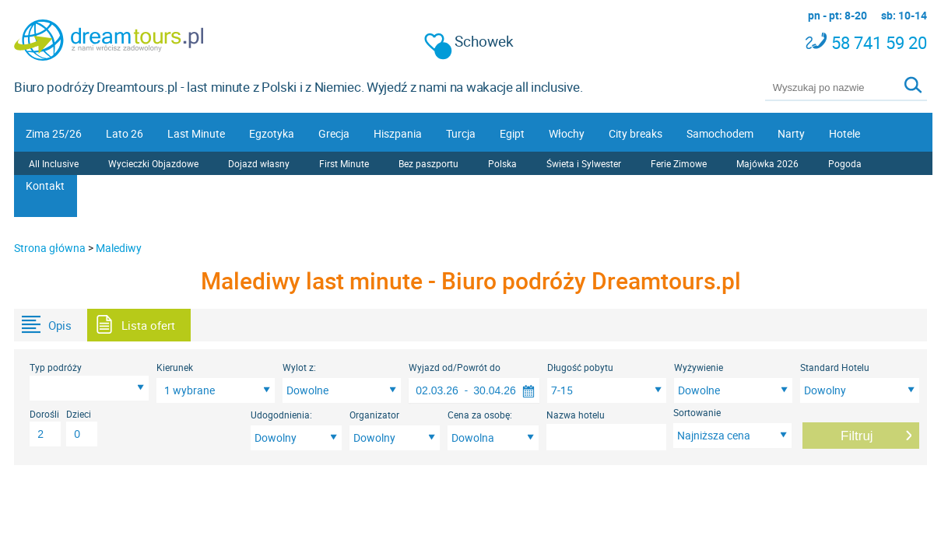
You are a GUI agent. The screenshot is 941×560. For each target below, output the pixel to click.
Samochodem (720, 133)
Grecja (334, 133)
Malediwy (119, 248)
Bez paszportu (428, 163)
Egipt (512, 133)
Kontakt (45, 185)
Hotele (844, 133)
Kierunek (175, 367)
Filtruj (857, 436)
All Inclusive (54, 163)
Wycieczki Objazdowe (153, 163)
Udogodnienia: (281, 415)
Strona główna (50, 248)
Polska (502, 163)
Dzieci (79, 414)
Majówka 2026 (767, 163)
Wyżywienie (699, 367)
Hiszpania (398, 133)
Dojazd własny (259, 163)
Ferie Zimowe (679, 163)
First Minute (344, 163)
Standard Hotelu (835, 367)
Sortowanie (697, 412)
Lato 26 (125, 133)
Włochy (567, 133)
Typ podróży (56, 367)
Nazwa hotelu (576, 415)
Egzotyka (272, 133)
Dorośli (44, 414)
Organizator (374, 415)
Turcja (461, 133)
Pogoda (845, 163)
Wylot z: (299, 367)
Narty (791, 133)
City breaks (636, 133)
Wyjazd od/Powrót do (455, 367)
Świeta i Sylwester (584, 163)
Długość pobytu (580, 367)
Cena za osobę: (480, 415)
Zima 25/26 (54, 133)
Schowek (469, 42)
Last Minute (196, 133)
